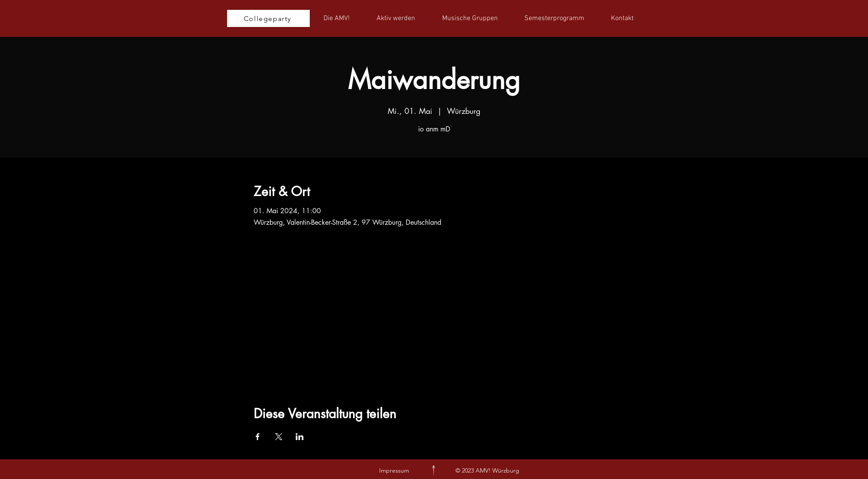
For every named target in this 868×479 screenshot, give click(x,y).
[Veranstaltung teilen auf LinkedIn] (300, 437)
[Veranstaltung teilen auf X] (279, 437)
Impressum (394, 470)
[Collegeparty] (268, 18)
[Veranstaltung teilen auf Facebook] (258, 437)
